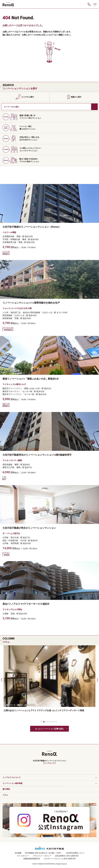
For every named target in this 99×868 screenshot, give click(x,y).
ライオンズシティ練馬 (12, 460)
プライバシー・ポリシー (42, 856)
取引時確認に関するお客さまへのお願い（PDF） (44, 853)
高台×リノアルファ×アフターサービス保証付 (26, 604)
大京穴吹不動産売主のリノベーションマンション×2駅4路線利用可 (37, 455)
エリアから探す (28, 97)
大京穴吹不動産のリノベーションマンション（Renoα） (32, 227)
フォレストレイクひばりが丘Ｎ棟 (17, 308)
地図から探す (76, 97)
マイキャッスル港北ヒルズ (14, 384)
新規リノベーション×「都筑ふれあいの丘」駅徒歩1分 (31, 379)
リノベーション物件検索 (13, 783)
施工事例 (6, 789)
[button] (1, 680)
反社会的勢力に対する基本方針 (67, 856)
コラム (5, 795)
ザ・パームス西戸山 (11, 533)
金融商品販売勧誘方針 (32, 859)
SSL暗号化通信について (75, 853)
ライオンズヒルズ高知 (12, 609)
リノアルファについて (12, 777)
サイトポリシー (23, 856)
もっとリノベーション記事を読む (50, 729)
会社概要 (18, 853)
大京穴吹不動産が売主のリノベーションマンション (29, 528)
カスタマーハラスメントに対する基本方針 (60, 859)
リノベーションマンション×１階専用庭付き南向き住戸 (31, 303)
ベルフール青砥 (9, 232)
